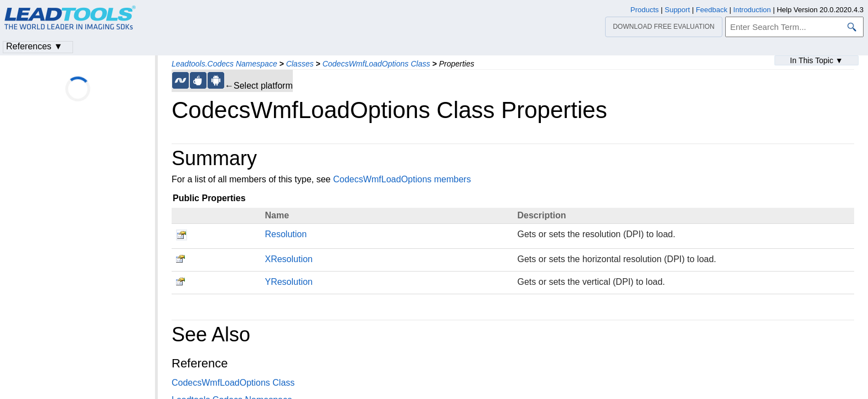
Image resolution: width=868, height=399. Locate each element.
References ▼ (34, 46)
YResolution (288, 282)
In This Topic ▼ (817, 60)
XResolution (288, 259)
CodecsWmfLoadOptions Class (376, 64)
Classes (300, 64)
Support (678, 10)
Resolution (286, 234)
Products (645, 10)
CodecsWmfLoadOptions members (402, 179)
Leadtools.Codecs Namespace (224, 64)
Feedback (712, 10)
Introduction (752, 10)
